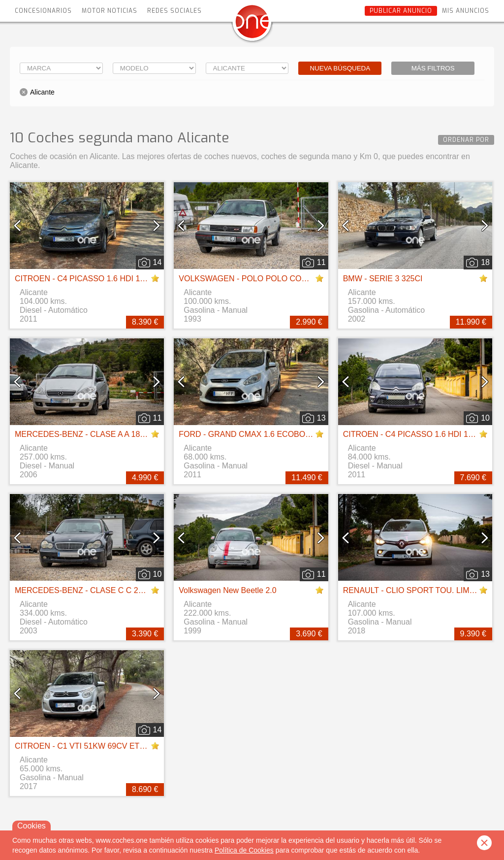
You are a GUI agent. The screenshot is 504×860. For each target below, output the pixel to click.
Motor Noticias (110, 11)
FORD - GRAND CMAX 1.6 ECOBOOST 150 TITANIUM (277, 434)
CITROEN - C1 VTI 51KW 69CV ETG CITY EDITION (107, 746)
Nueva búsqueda (340, 68)
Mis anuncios (466, 11)
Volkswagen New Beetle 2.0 (227, 590)
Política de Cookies (244, 850)
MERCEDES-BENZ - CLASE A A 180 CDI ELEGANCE (110, 434)
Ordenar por (466, 140)
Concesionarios (43, 11)
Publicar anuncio (401, 11)
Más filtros (433, 68)
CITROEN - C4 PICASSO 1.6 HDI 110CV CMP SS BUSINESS (124, 279)
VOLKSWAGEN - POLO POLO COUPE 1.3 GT (261, 279)
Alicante (42, 92)
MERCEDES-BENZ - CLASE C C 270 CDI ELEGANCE (111, 590)
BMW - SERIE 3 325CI (383, 279)
